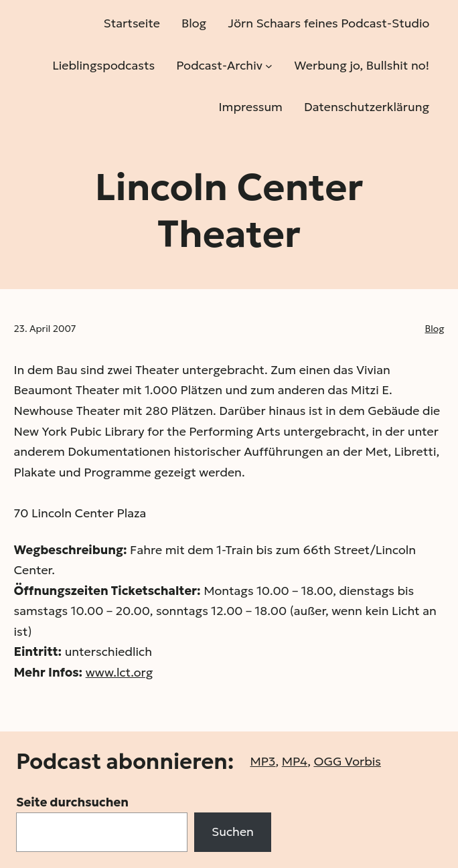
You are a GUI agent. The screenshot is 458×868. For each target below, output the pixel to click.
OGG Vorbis (347, 761)
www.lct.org (120, 672)
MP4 (295, 761)
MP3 (262, 761)
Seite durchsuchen (72, 802)
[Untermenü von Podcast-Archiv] (269, 65)
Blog (435, 329)
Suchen (233, 832)
